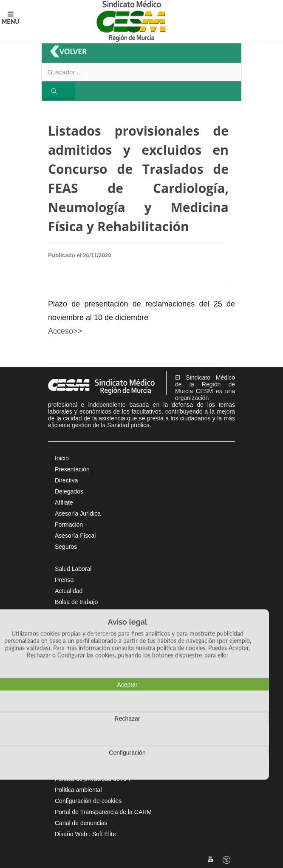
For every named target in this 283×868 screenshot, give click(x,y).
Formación (69, 525)
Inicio (62, 458)
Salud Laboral (73, 569)
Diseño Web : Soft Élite (85, 834)
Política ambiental (78, 790)
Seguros (66, 547)
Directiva (66, 480)
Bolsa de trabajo (76, 602)
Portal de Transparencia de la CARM (103, 812)
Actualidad (69, 591)
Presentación (72, 469)
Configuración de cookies (88, 801)
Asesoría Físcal (75, 536)
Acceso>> (65, 331)
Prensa (64, 580)
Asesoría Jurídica (78, 513)
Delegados (69, 491)
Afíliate (64, 502)
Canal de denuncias (81, 823)
